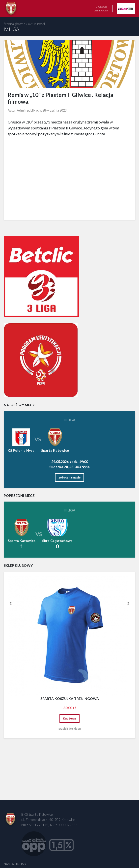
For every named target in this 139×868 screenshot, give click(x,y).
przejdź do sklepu (70, 729)
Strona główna (14, 24)
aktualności (36, 24)
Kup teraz (69, 718)
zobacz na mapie (69, 477)
